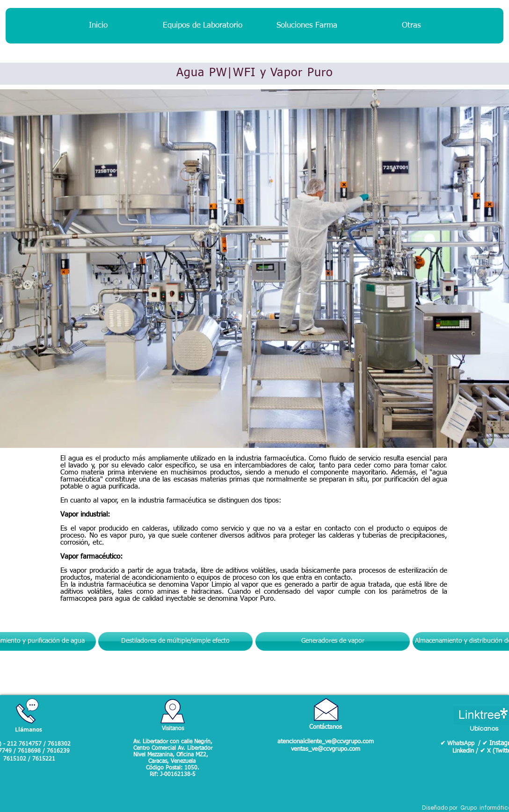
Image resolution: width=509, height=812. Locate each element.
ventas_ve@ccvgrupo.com (326, 749)
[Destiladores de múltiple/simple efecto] (175, 641)
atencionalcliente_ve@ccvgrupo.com (326, 742)
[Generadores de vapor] (333, 641)
